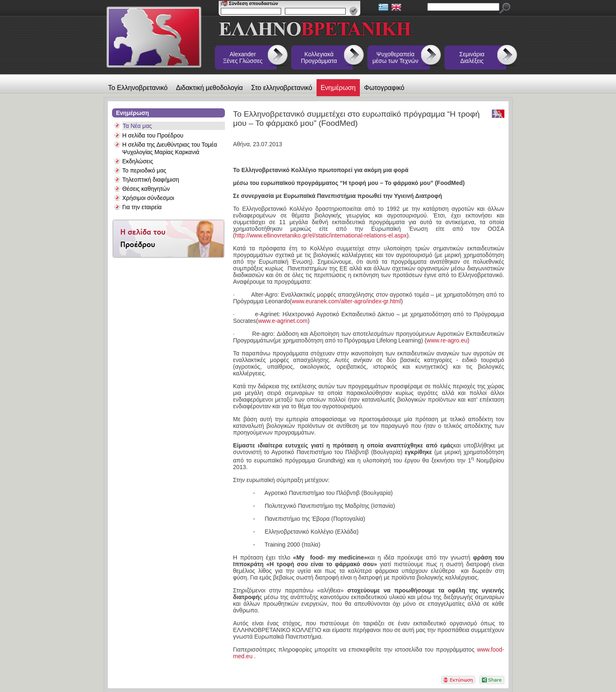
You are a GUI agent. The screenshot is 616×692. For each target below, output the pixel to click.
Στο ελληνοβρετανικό (282, 88)
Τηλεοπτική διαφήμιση (151, 180)
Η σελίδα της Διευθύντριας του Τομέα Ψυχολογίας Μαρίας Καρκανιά (170, 148)
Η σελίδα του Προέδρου (153, 135)
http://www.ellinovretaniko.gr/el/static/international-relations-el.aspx (321, 235)
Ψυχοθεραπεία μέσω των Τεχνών (395, 57)
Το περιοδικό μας (145, 170)
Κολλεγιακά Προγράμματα (319, 57)
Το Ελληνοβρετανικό (138, 88)
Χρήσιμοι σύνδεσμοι (148, 198)
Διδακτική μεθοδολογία (209, 88)
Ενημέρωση (338, 88)
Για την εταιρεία (142, 207)
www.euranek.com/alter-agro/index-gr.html (346, 301)
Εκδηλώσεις (138, 161)
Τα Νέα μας (137, 126)
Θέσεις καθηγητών (146, 189)
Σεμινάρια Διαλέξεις (472, 57)
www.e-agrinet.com (283, 321)
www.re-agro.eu (447, 340)
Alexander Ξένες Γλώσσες (243, 57)
